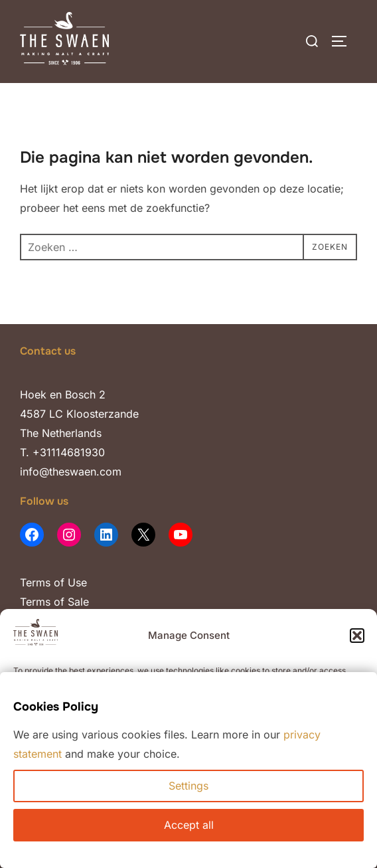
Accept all (189, 825)
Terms (35, 582)
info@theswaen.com (71, 472)
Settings (188, 786)
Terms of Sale (54, 602)
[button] (357, 636)
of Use (69, 582)
